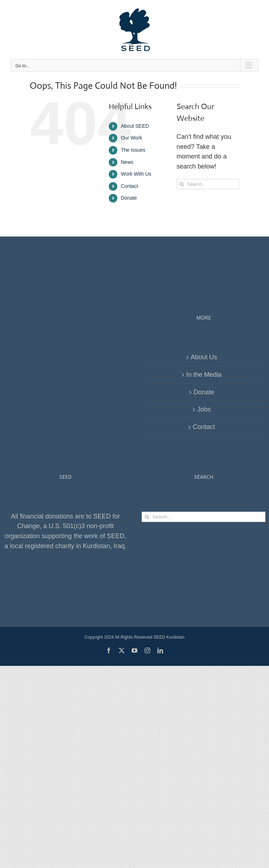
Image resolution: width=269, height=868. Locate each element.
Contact (129, 186)
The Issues (133, 150)
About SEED (135, 126)
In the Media (204, 375)
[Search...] (208, 184)
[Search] (182, 184)
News (127, 162)
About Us (204, 357)
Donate (129, 198)
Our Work (132, 138)
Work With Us (136, 174)
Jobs (204, 409)
